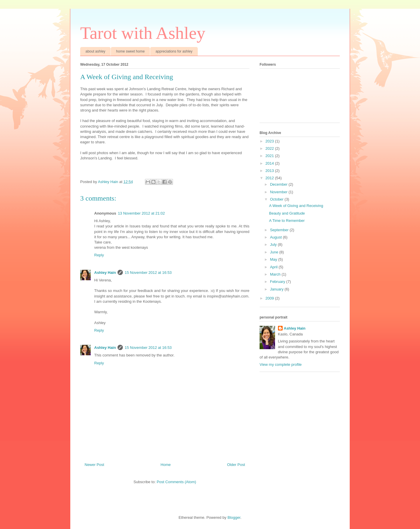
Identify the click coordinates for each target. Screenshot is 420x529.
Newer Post (94, 465)
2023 (270, 141)
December (279, 184)
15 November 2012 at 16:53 (148, 273)
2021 (270, 156)
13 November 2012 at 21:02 (141, 213)
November (279, 192)
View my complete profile (281, 364)
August (276, 237)
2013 (270, 171)
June (275, 252)
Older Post (236, 465)
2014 (270, 163)
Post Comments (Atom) (176, 482)
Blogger (234, 517)
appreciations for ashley (174, 51)
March (276, 274)
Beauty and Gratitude (287, 213)
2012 (270, 178)
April (274, 267)
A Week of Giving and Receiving (296, 206)
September (280, 230)
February (278, 282)
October (277, 199)
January (277, 289)
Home (166, 465)
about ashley (95, 51)
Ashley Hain (105, 273)
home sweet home (130, 51)
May (274, 259)
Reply (99, 255)
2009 (270, 298)
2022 (270, 148)
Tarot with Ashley (143, 33)
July (274, 245)
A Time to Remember (287, 221)
